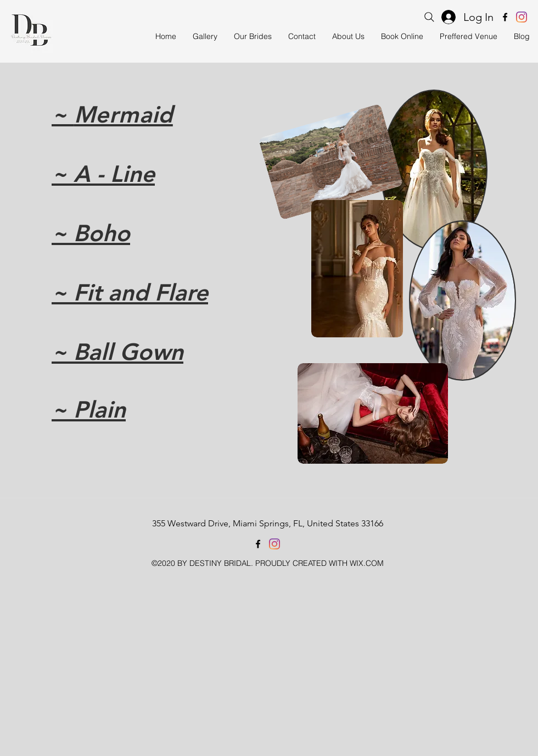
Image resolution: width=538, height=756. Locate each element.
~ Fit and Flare (130, 292)
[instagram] (522, 17)
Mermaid (124, 114)
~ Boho (91, 233)
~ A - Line (103, 174)
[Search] (429, 17)
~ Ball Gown (117, 352)
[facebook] (505, 17)
